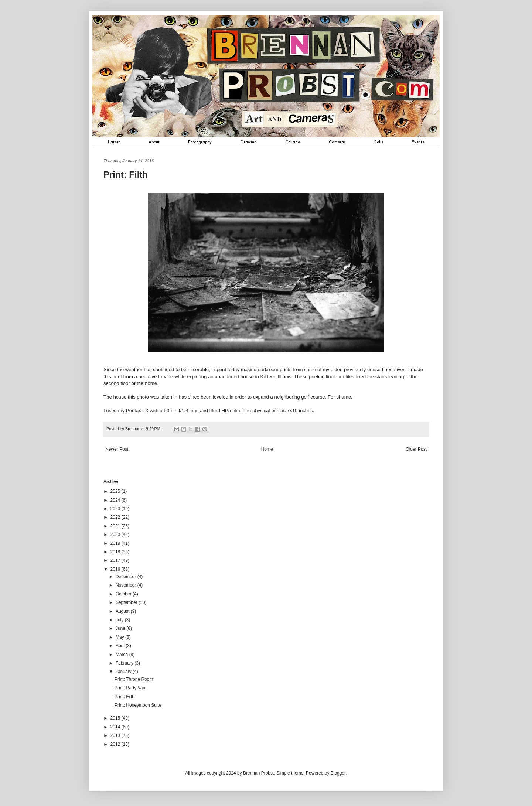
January (124, 672)
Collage (293, 142)
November (127, 585)
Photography (200, 142)
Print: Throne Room (134, 679)
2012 (116, 744)
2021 (116, 526)
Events (418, 142)
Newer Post (117, 449)
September (127, 602)
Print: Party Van (130, 688)
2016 (116, 569)
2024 (116, 500)
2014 (116, 727)
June (121, 628)
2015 (116, 718)
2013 (116, 735)
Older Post (416, 449)
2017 (116, 560)
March (122, 655)
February (125, 663)
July (120, 620)
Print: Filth (125, 697)
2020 (116, 535)
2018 (116, 552)
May (120, 637)
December (127, 577)
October (124, 594)
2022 (116, 517)
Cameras (337, 142)
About (154, 142)
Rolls (379, 142)
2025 (116, 491)
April (121, 646)
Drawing (249, 142)
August (123, 611)
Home (267, 449)
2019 (116, 543)
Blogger (338, 773)
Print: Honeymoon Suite (138, 705)
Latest (114, 142)
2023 (116, 509)
